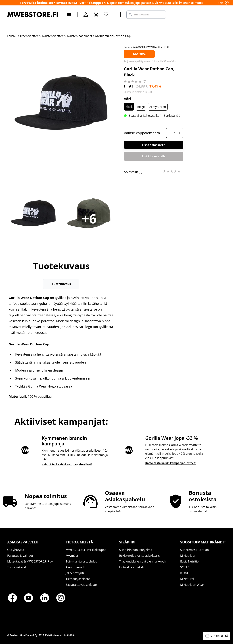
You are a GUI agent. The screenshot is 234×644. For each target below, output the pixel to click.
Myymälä (72, 556)
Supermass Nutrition (195, 550)
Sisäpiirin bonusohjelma (136, 550)
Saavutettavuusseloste (81, 585)
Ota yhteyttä (16, 550)
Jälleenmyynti (75, 573)
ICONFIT (186, 573)
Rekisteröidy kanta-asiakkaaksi (140, 556)
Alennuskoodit (76, 567)
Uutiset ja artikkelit (132, 567)
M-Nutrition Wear (192, 585)
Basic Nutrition (190, 561)
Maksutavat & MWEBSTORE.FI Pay (30, 561)
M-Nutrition (188, 556)
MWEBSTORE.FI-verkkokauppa (86, 550)
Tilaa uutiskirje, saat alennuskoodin (143, 561)
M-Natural (187, 579)
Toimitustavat (17, 567)
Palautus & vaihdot (20, 556)
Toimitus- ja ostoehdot (81, 561)
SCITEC (185, 567)
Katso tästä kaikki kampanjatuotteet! (67, 464)
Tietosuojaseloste (78, 579)
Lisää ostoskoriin (154, 145)
